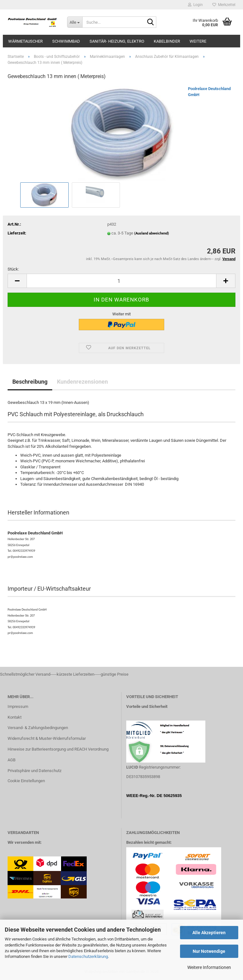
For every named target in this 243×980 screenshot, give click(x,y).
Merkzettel (224, 5)
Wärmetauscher (25, 41)
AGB (12, 760)
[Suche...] (75, 22)
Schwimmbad (66, 41)
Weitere (198, 41)
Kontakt (15, 717)
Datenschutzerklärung (88, 956)
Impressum (18, 706)
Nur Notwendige (209, 951)
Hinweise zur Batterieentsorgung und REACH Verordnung (58, 749)
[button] (17, 281)
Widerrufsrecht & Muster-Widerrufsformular (47, 738)
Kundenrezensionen (82, 382)
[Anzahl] (121, 281)
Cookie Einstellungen (26, 781)
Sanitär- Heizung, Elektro (117, 41)
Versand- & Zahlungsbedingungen (38, 728)
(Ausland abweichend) (152, 233)
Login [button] (195, 5)
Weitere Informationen (209, 967)
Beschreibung (30, 382)
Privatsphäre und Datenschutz (34, 771)
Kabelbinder (167, 41)
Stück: (13, 269)
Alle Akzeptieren (209, 933)
